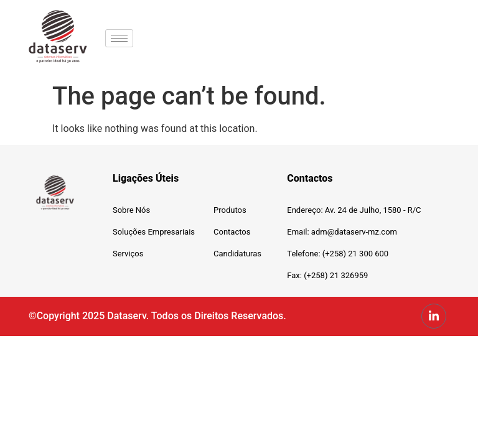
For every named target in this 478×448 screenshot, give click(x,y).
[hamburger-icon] (119, 38)
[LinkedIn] (434, 316)
